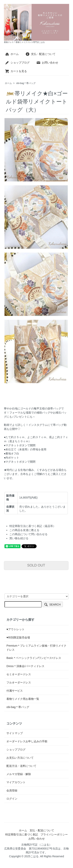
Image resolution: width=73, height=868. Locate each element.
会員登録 (12, 790)
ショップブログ (17, 63)
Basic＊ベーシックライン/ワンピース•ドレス (34, 658)
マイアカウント (16, 782)
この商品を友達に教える (24, 530)
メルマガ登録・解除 (19, 774)
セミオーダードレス (19, 674)
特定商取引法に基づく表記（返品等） (33, 526)
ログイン (12, 799)
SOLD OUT (36, 565)
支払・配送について (40, 54)
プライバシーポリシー (54, 834)
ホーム (12, 54)
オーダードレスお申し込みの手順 (27, 741)
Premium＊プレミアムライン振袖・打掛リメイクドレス (36, 648)
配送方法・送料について (21, 766)
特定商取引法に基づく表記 (22, 834)
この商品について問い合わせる (28, 534)
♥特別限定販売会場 (18, 637)
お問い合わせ (47, 63)
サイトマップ (15, 733)
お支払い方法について (20, 758)
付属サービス (15, 691)
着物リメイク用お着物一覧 (23, 699)
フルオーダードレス (19, 682)
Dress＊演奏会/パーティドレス (25, 666)
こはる (34, 856)
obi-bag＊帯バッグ (26, 83)
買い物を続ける (19, 538)
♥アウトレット (15, 629)
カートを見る (16, 71)
